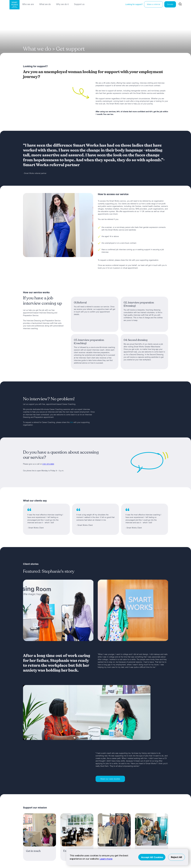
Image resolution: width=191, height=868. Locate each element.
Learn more (106, 859)
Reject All (176, 857)
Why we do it (62, 4)
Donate (170, 5)
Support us (79, 4)
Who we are (28, 4)
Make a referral (154, 5)
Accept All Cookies (152, 857)
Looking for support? (134, 4)
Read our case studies (110, 779)
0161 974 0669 (48, 464)
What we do (45, 4)
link (72, 423)
